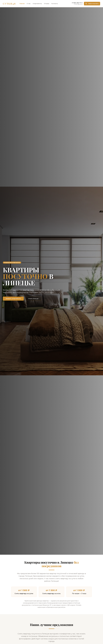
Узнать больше (33, 299)
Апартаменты (37, 4)
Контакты (55, 4)
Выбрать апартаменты (13, 299)
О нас (29, 4)
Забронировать (92, 4)
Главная (22, 4)
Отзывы (47, 4)
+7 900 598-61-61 (78, 4)
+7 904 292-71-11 (77, 3)
